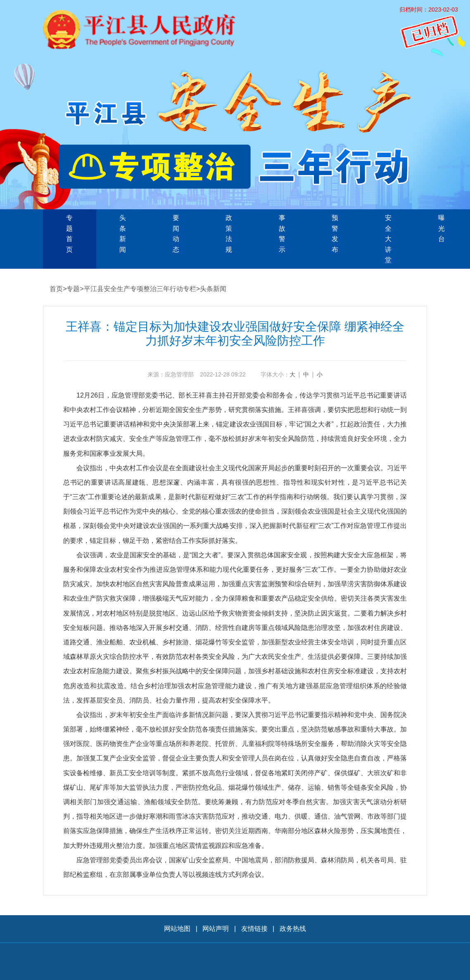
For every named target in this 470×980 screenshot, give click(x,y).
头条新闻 (123, 234)
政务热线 (293, 929)
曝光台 (442, 228)
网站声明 (216, 929)
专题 (73, 289)
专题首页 (69, 234)
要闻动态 (176, 234)
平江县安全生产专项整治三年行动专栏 (140, 289)
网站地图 (177, 929)
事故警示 (282, 234)
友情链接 (254, 929)
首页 (56, 289)
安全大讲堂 (388, 239)
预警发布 (335, 234)
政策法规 (229, 234)
